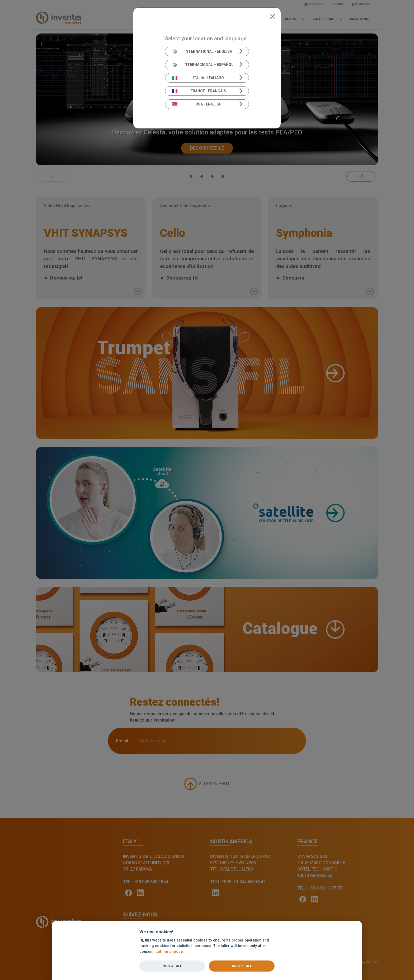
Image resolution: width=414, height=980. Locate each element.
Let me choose (169, 952)
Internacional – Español (203, 65)
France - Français (199, 91)
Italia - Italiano (198, 78)
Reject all (172, 966)
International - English (202, 51)
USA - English (197, 104)
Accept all (242, 966)
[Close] (273, 16)
